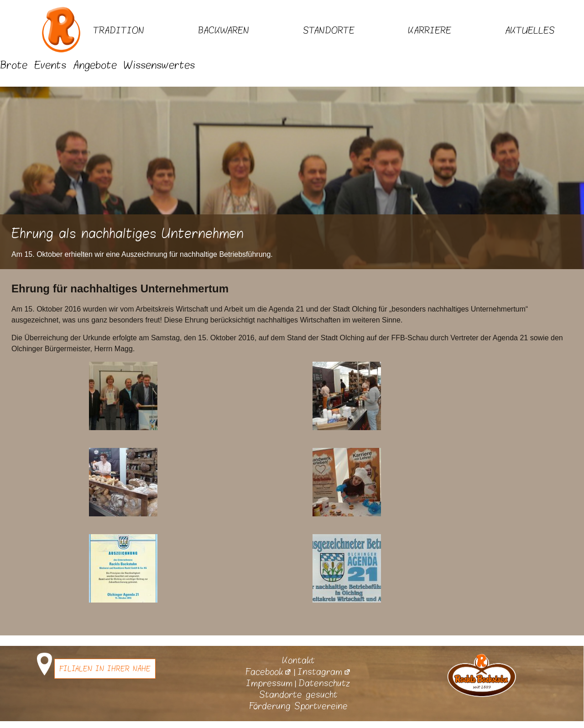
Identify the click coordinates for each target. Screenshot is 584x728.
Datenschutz (324, 683)
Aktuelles (530, 31)
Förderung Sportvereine (298, 706)
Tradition (119, 31)
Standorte (329, 31)
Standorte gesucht (298, 695)
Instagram (324, 672)
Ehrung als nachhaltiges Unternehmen (128, 234)
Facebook (269, 672)
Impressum (269, 683)
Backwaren (224, 31)
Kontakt (298, 660)
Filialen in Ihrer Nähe (105, 669)
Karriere (430, 31)
